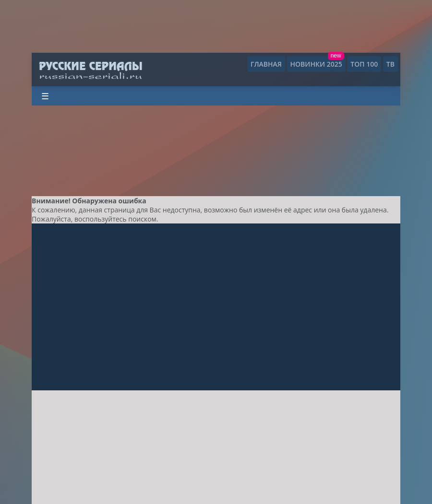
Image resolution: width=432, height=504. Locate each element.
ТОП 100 (364, 64)
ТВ (390, 64)
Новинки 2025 (316, 64)
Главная (266, 64)
